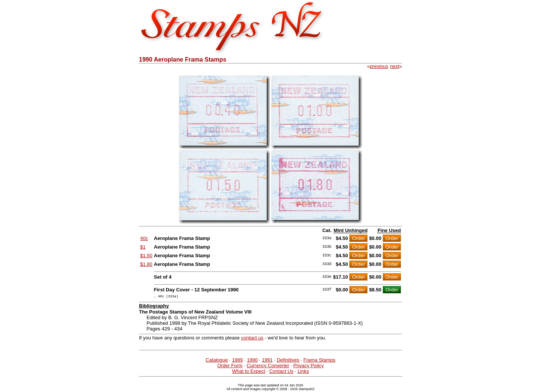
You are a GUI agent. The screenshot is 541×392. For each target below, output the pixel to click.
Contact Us (281, 372)
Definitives (288, 361)
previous (379, 66)
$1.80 (146, 264)
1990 (252, 361)
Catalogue (217, 361)
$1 (143, 247)
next (395, 66)
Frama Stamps (319, 361)
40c (144, 238)
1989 (237, 361)
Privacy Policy (309, 367)
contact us (252, 339)
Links (303, 372)
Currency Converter (268, 367)
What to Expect (249, 372)
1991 (267, 361)
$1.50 (146, 256)
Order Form (230, 367)
